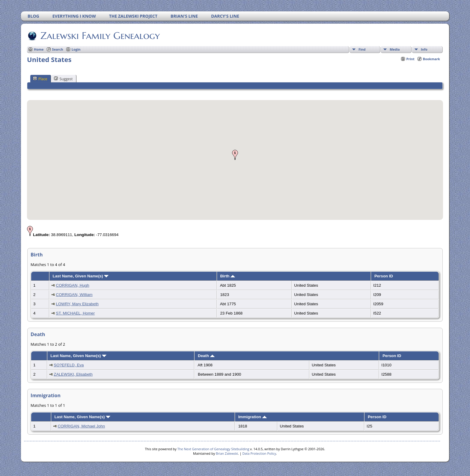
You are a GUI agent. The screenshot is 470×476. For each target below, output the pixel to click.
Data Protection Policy (259, 453)
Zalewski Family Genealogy (100, 36)
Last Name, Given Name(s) (81, 276)
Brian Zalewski (227, 453)
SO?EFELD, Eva (69, 365)
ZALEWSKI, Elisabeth (73, 374)
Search (58, 49)
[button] (235, 155)
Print (411, 59)
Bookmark (431, 59)
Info (424, 49)
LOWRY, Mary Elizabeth (77, 304)
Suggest (63, 79)
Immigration (253, 417)
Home (39, 49)
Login (76, 49)
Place (40, 79)
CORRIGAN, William (74, 295)
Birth (228, 276)
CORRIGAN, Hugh (73, 285)
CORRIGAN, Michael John (81, 426)
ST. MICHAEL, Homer (76, 313)
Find (362, 49)
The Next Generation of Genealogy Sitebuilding (213, 449)
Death (206, 356)
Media (395, 49)
